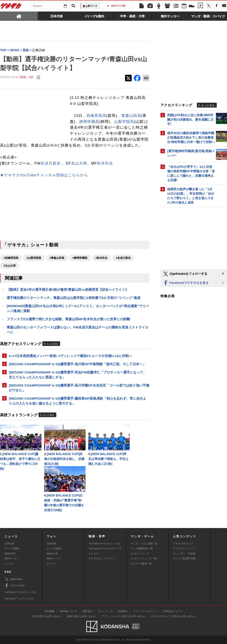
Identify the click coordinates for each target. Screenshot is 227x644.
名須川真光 (51, 163)
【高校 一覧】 (26, 77)
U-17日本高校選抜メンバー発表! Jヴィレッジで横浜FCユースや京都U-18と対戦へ (70, 356)
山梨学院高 (124, 122)
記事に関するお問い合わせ (81, 616)
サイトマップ (105, 611)
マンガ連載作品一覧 (142, 548)
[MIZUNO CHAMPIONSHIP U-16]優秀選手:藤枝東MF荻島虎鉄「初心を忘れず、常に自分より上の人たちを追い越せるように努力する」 (78, 401)
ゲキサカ (11, 7)
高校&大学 (10, 554)
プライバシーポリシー (145, 611)
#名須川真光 (123, 258)
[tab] (19, 16)
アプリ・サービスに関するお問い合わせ (123, 616)
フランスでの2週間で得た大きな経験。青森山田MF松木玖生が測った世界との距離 (68, 319)
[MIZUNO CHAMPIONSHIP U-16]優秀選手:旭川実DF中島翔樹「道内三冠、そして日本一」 (77, 364)
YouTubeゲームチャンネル (19, 599)
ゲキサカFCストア (183, 544)
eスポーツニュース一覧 (144, 558)
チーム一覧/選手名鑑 (184, 558)
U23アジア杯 (118, 6)
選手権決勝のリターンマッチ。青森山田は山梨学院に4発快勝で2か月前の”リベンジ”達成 (73, 298)
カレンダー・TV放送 (184, 554)
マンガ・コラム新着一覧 (144, 544)
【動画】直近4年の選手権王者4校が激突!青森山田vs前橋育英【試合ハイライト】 (68, 290)
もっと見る (52, 344)
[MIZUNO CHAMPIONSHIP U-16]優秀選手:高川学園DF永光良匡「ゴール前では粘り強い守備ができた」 (79, 388)
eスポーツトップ (140, 554)
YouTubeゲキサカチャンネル (105, 544)
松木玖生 (105, 163)
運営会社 (87, 611)
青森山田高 (131, 116)
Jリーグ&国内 (12, 548)
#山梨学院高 (34, 258)
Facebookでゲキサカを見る (186, 283)
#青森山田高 (57, 258)
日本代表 (9, 544)
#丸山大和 (10, 266)
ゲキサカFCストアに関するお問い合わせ (173, 616)
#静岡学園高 (80, 258)
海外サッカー (12, 558)
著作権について (68, 611)
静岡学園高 (89, 122)
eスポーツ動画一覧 (141, 563)
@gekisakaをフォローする (185, 274)
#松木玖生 (102, 258)
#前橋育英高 (11, 258)
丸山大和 (79, 163)
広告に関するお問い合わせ (46, 616)
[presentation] (19, 16)
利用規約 (123, 611)
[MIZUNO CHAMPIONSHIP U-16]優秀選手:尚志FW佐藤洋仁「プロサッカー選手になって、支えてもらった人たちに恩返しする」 (78, 375)
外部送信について (173, 611)
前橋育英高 (96, 116)
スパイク (9, 563)
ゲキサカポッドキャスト (102, 558)
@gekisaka (13, 579)
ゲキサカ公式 (15, 586)
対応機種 (49, 611)
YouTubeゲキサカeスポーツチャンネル (105, 551)
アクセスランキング (184, 548)
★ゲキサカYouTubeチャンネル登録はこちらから (44, 175)
